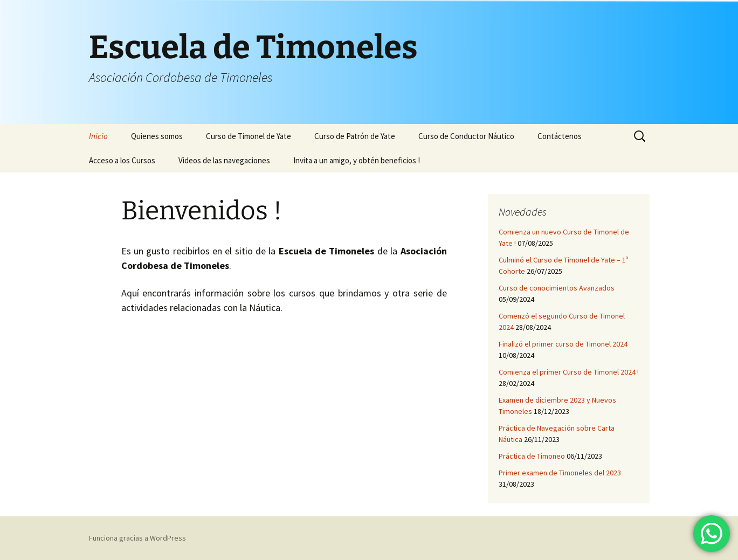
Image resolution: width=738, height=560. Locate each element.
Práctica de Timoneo (532, 456)
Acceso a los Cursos (122, 160)
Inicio (98, 136)
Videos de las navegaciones (224, 160)
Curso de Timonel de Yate (249, 136)
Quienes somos (157, 136)
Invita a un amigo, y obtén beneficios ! (357, 160)
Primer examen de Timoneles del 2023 (560, 473)
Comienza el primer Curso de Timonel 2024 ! (569, 372)
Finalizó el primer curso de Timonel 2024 (563, 344)
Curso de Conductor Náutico (466, 136)
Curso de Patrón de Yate (355, 136)
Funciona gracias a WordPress (137, 538)
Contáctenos (560, 136)
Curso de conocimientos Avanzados (557, 288)
